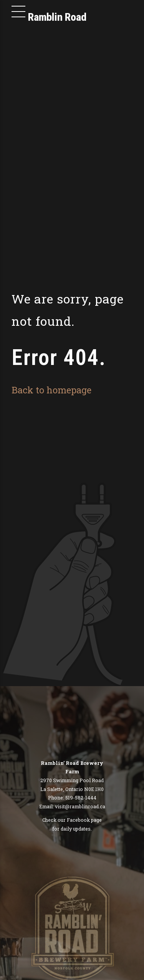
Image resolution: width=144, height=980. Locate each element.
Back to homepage (51, 390)
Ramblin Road (57, 17)
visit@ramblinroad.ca (80, 806)
